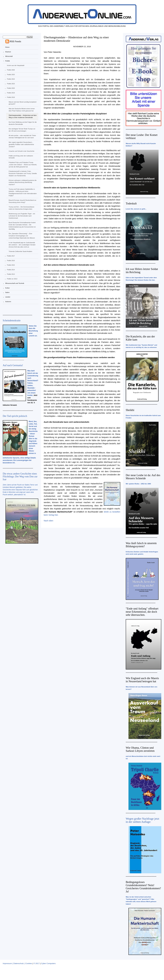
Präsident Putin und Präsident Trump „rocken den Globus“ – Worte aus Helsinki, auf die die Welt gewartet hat (23, 165)
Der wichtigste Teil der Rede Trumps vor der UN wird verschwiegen (22, 130)
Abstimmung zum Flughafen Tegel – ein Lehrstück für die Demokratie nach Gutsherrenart (22, 216)
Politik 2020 (11, 88)
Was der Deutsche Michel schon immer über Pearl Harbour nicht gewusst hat (22, 110)
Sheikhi (130, 410)
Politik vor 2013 (12, 279)
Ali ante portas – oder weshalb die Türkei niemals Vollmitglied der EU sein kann (22, 137)
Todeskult (131, 203)
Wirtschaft (9, 56)
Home (7, 47)
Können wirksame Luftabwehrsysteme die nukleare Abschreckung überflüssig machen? (23, 182)
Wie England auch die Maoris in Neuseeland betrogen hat (142, 680)
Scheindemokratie (12, 320)
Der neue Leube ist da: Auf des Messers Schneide (143, 477)
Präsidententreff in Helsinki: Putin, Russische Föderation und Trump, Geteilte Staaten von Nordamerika (23, 173)
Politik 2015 (11, 265)
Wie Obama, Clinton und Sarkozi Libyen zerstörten (140, 749)
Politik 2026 (11, 70)
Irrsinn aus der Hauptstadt (16, 65)
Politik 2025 (11, 75)
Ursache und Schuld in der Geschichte (21, 151)
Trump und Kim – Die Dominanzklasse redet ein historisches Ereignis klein (21, 208)
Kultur (8, 288)
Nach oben (49, 521)
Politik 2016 (11, 261)
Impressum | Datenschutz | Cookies (17, 963)
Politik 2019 (11, 93)
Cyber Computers (48, 963)
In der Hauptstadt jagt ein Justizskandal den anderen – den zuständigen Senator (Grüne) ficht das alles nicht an (22, 245)
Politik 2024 (11, 79)
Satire (7, 292)
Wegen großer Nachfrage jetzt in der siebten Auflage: (142, 820)
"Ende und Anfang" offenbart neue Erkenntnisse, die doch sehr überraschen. (142, 612)
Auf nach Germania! (13, 365)
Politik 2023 (11, 84)
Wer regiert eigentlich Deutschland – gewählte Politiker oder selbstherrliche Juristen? (21, 144)
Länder (8, 297)
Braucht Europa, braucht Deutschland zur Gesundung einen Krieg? (22, 201)
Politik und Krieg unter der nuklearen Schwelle (21, 157)
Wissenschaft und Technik (15, 283)
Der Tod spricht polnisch (15, 416)
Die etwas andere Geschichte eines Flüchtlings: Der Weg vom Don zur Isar (20, 477)
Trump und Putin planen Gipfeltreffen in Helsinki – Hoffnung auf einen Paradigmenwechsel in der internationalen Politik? (23, 192)
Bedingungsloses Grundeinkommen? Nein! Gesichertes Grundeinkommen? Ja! (143, 887)
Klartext (8, 52)
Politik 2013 (11, 274)
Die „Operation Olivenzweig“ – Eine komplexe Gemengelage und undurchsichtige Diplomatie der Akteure (22, 236)
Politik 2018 (11, 97)
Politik (8, 61)
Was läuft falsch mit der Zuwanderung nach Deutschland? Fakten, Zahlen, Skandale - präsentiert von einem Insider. (33, 383)
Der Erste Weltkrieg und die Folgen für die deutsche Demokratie (23, 123)
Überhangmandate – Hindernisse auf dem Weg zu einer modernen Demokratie (23, 116)
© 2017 (36, 963)
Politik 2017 (11, 256)
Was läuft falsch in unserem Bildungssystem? (141, 545)
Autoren (8, 302)
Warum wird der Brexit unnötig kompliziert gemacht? (22, 103)
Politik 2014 (11, 270)
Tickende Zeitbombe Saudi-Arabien (20, 251)
